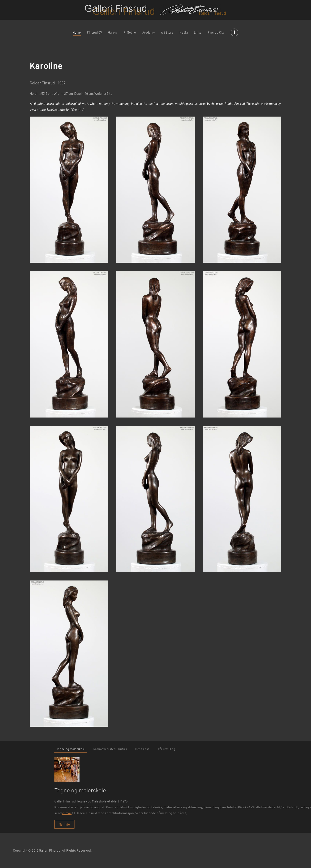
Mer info (195, 824)
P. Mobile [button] (130, 32)
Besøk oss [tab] (273, 749)
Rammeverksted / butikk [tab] (240, 749)
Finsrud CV (94, 32)
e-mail (197, 813)
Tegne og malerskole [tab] (201, 749)
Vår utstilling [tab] (297, 749)
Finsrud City (216, 32)
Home (77, 32)
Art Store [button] (167, 32)
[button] (69, 190)
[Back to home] (155, 10)
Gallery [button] (113, 32)
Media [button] (184, 32)
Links (198, 32)
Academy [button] (149, 32)
